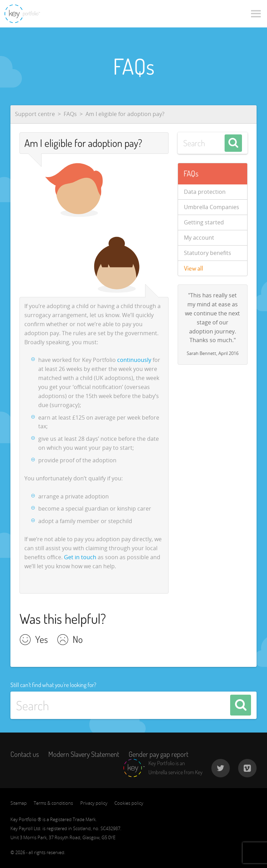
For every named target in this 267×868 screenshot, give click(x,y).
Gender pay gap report (159, 754)
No (78, 640)
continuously (134, 360)
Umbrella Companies (212, 207)
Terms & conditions (53, 803)
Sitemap (19, 803)
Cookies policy (129, 803)
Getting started (204, 222)
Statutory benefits (208, 253)
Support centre (35, 114)
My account (199, 238)
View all (193, 268)
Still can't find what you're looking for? (53, 685)
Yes (42, 640)
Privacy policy (94, 803)
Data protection (205, 192)
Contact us (25, 754)
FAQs (70, 114)
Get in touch (80, 557)
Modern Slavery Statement (84, 754)
